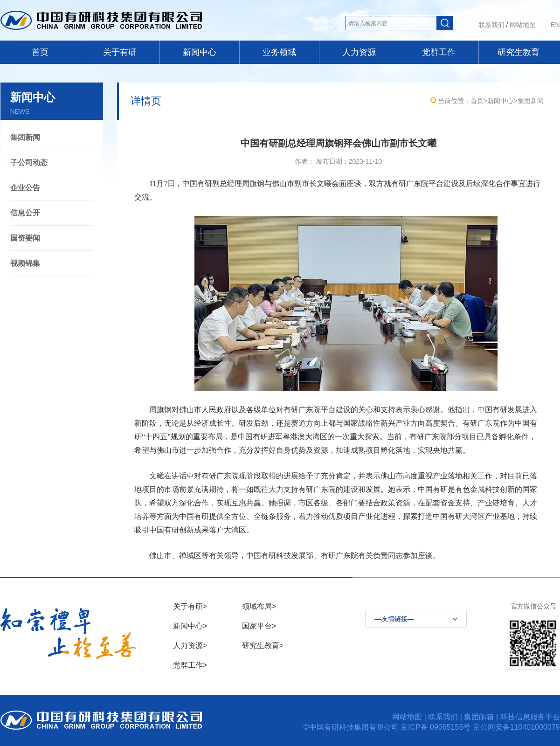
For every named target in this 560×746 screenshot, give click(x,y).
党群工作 (439, 52)
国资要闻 (25, 238)
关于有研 (120, 52)
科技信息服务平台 (530, 717)
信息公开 (25, 213)
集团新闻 (25, 137)
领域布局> (259, 606)
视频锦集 (25, 263)
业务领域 (279, 52)
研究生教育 (519, 52)
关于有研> (190, 606)
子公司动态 (29, 162)
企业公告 (25, 188)
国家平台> (259, 626)
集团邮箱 (479, 717)
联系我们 (491, 25)
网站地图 (523, 25)
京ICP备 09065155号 (437, 727)
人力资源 (359, 52)
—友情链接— (394, 619)
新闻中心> (190, 626)
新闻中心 (200, 52)
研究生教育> (263, 646)
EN (555, 25)
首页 (40, 52)
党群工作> (190, 665)
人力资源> (190, 646)
